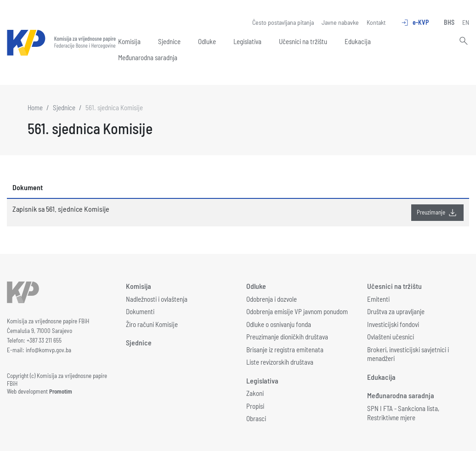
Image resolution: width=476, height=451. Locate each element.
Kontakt (376, 22)
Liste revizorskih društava (280, 362)
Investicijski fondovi (393, 324)
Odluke (207, 41)
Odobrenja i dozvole (272, 299)
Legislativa (247, 41)
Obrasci (256, 418)
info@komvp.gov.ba (48, 350)
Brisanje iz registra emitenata (285, 350)
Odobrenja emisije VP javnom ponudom (297, 311)
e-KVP (415, 23)
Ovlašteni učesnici (391, 337)
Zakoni (255, 393)
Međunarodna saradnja (148, 57)
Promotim (61, 391)
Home (35, 107)
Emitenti (378, 299)
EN (466, 22)
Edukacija (358, 41)
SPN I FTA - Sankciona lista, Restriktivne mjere (403, 413)
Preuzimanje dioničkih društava (287, 337)
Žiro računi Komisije (152, 324)
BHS (449, 22)
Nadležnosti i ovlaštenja (157, 299)
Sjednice (169, 41)
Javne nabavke (340, 22)
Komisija (129, 41)
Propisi (255, 406)
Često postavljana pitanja (283, 22)
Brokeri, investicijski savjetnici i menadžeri (408, 354)
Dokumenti (140, 311)
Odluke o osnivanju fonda (279, 324)
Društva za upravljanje (396, 311)
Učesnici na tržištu (303, 41)
